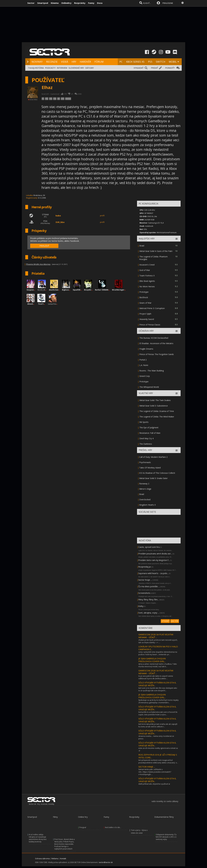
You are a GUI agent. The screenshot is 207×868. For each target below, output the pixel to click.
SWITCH (160, 62)
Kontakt (63, 859)
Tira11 (41, 304)
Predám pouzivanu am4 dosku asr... (155, 554)
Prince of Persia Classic (150, 325)
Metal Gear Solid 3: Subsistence (154, 406)
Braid (142, 246)
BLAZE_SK (41, 290)
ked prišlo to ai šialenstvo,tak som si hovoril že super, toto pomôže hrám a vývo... (158, 713)
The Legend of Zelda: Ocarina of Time (157, 411)
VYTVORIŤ (165, 621)
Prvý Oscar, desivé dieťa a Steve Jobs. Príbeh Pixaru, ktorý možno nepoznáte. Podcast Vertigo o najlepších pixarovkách (65, 844)
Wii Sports (144, 422)
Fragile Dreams (146, 349)
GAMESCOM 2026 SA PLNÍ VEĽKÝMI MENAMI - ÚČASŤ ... (156, 636)
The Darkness (146, 444)
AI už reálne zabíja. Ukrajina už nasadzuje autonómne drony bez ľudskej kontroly (38, 838)
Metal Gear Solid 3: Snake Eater (153, 478)
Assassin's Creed (147, 265)
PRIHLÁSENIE (168, 3)
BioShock (144, 297)
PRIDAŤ (154, 68)
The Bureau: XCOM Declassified (154, 338)
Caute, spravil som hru (149, 547)
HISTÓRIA (39, 68)
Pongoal (83, 827)
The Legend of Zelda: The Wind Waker (157, 417)
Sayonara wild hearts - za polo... (153, 573)
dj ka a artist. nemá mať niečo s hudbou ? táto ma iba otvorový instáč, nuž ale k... (158, 665)
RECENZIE (52, 62)
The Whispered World (149, 387)
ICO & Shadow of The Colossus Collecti (157, 473)
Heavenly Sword (147, 319)
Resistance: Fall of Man (150, 433)
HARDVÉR (85, 62)
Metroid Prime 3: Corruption (152, 308)
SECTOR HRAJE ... (147, 767)
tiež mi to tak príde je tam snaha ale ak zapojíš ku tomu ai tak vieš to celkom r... (158, 725)
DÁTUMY (90, 68)
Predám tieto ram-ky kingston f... (154, 560)
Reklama (55, 859)
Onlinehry (66, 3)
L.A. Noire (144, 365)
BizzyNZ (88, 290)
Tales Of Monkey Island (150, 468)
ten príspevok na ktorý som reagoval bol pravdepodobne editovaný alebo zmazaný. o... (158, 761)
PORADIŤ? (170, 68)
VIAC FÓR (175, 621)
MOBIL (173, 62)
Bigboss (66, 290)
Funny (91, 3)
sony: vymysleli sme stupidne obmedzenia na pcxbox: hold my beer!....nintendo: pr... (158, 653)
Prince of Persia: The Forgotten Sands (157, 354)
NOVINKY (37, 62)
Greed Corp (145, 376)
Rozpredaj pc (145, 567)
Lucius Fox (52, 304)
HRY (74, 62)
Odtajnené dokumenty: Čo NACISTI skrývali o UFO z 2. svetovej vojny (166, 837)
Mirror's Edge (145, 489)
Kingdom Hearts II (147, 505)
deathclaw (54, 290)
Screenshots (144, 593)
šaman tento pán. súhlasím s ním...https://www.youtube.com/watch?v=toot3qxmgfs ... (155, 772)
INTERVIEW (62, 68)
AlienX (30, 304)
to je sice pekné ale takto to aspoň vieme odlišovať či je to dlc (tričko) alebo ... (156, 677)
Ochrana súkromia (42, 859)
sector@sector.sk (106, 862)
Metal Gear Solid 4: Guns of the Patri (156, 251)
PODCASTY (50, 68)
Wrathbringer (118, 290)
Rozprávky (80, 3)
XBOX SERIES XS (135, 62)
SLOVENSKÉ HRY (76, 68)
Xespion (30, 290)
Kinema (55, 3)
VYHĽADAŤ (139, 68)
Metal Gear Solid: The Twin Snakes (155, 400)
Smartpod (43, 3)
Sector (31, 3)
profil (102, 216)
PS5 (150, 62)
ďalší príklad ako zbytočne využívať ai (154, 784)
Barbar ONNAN (102, 290)
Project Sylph (145, 314)
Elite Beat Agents (147, 281)
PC (121, 62)
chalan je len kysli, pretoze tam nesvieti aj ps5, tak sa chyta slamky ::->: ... (158, 641)
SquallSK (77, 290)
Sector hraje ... (145, 580)
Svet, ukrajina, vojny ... (149, 613)
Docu (100, 3)
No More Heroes (147, 286)
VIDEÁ (65, 62)
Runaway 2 (144, 484)
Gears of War (145, 303)
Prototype (144, 292)
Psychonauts (145, 462)
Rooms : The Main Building (152, 371)
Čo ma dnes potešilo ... (149, 586)
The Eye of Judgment (149, 428)
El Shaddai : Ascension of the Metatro (156, 343)
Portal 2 (143, 360)
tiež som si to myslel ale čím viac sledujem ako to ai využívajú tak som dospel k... (158, 689)
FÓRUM (99, 62)
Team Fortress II (147, 276)
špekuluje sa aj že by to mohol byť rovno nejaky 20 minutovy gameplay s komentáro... (159, 701)
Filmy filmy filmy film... (149, 599)
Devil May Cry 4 (146, 438)
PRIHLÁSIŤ (44, 246)
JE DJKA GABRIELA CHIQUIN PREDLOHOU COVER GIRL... (152, 660)
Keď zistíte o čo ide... (113, 827)
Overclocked (145, 499)
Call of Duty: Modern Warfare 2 (153, 457)
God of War (145, 270)
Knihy (141, 606)
